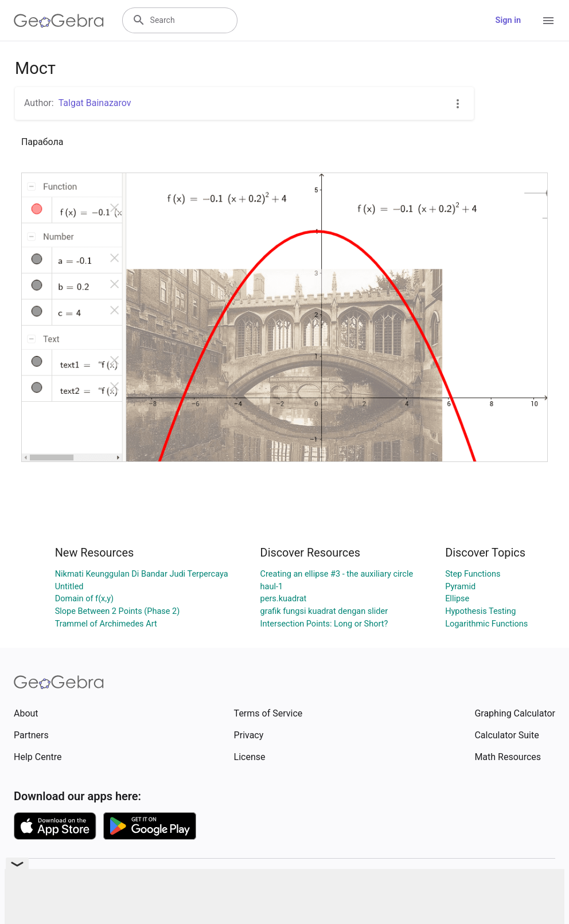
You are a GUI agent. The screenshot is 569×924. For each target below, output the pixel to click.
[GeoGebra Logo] (59, 21)
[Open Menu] (548, 21)
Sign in (508, 20)
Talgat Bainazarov (95, 103)
